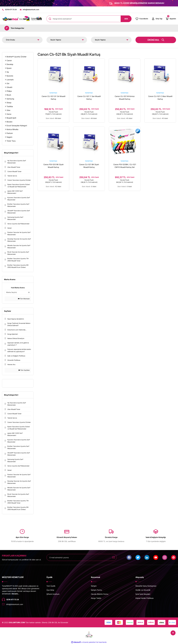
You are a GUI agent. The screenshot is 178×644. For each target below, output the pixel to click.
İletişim (94, 586)
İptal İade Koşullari (143, 594)
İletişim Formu (96, 590)
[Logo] (22, 19)
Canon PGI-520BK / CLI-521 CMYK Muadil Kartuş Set (125, 166)
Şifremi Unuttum (53, 594)
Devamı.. (15, 594)
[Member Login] (157, 19)
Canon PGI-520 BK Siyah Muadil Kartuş (53, 166)
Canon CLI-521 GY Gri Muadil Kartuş (53, 98)
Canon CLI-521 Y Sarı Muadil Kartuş (89, 98)
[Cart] (171, 19)
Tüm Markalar (24, 299)
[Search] (89, 19)
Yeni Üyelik (51, 586)
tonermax (53, 93)
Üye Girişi (50, 590)
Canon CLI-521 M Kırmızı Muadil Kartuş (125, 98)
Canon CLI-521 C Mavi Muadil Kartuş (160, 98)
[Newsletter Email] (82, 557)
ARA (126, 19)
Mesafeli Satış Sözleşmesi (146, 586)
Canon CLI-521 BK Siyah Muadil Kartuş (89, 166)
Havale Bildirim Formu (100, 594)
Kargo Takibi (96, 598)
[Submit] (114, 557)
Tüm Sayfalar (24, 370)
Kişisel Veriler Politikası (145, 598)
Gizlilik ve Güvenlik (143, 590)
